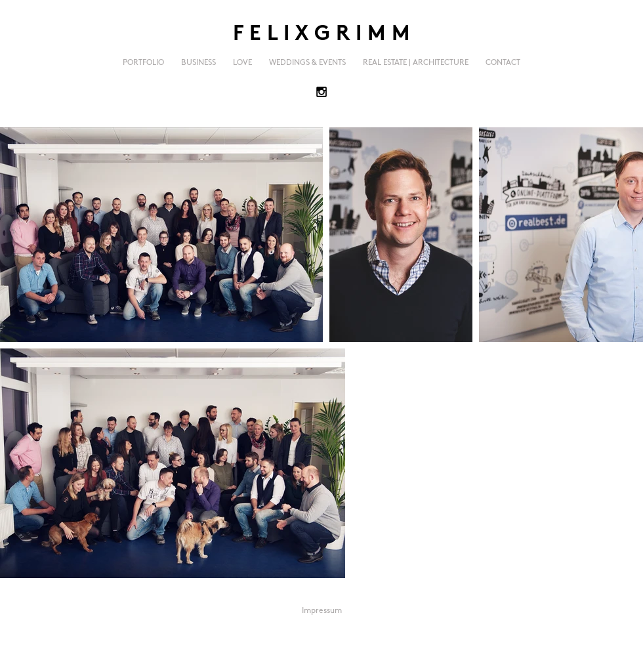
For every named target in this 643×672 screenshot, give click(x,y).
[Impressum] (321, 611)
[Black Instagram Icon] (321, 92)
